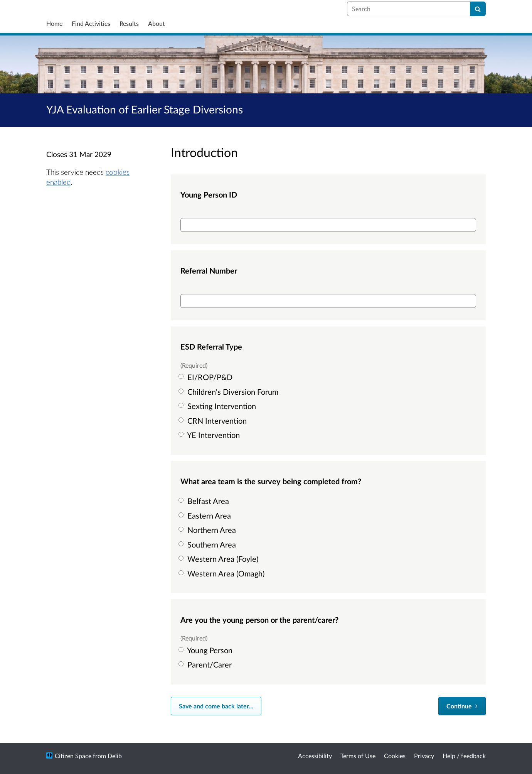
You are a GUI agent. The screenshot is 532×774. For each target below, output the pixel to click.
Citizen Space (73, 756)
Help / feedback (464, 756)
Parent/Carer (206, 664)
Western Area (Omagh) (222, 573)
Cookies (395, 756)
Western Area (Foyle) (219, 559)
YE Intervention (210, 435)
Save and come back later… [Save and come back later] (216, 706)
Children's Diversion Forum (229, 392)
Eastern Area (206, 515)
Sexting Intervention (218, 406)
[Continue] (462, 706)
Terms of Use (358, 756)
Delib (115, 756)
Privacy (424, 756)
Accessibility (315, 756)
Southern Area (208, 544)
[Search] (478, 9)
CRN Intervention (214, 421)
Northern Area (208, 530)
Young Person (206, 650)
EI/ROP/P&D (206, 377)
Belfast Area (205, 501)
